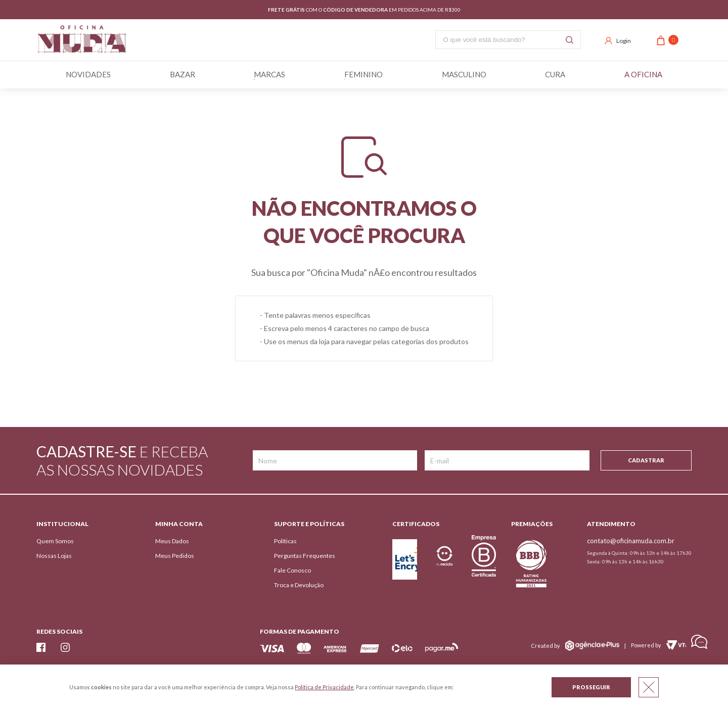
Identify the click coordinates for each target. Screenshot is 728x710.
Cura (555, 75)
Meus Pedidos (175, 556)
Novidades (88, 75)
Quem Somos (55, 541)
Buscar (570, 40)
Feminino (363, 75)
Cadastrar (646, 460)
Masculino (464, 75)
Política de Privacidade (324, 687)
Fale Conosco (292, 570)
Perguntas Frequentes (305, 556)
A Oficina (643, 75)
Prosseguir (591, 687)
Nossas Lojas (54, 556)
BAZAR (183, 75)
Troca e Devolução (299, 585)
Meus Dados (172, 541)
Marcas (269, 75)
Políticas (285, 541)
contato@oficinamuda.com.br (631, 541)
